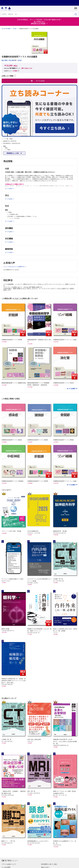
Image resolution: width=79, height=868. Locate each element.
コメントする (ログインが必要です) (14, 267)
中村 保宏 (11, 60)
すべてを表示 (71, 389)
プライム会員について (9, 864)
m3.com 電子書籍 (6, 29)
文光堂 (15, 29)
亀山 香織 (5, 60)
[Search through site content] (37, 14)
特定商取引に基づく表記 (49, 864)
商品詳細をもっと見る (13, 153)
